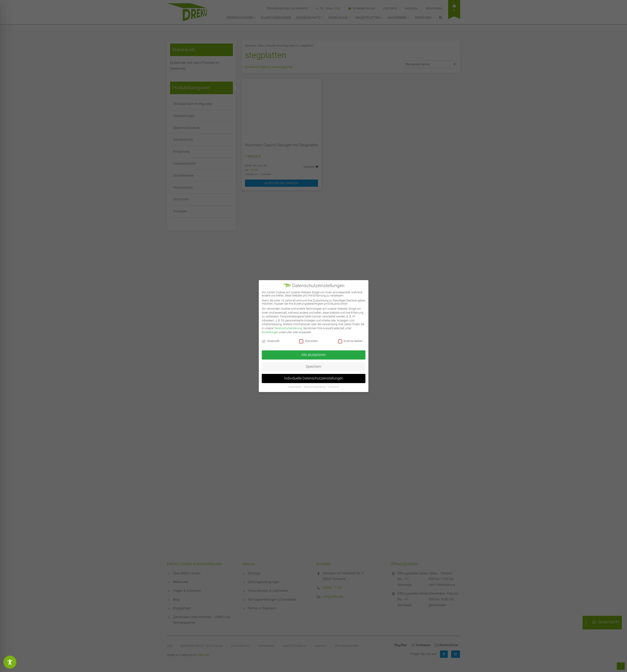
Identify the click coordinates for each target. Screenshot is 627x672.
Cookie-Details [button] (295, 387)
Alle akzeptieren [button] (313, 355)
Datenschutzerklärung (288, 328)
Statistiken (309, 341)
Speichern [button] (314, 367)
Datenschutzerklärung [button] (315, 387)
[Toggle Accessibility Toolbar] (10, 662)
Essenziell (271, 341)
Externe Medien (350, 341)
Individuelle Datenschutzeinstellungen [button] (314, 378)
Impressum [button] (333, 387)
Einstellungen (270, 332)
